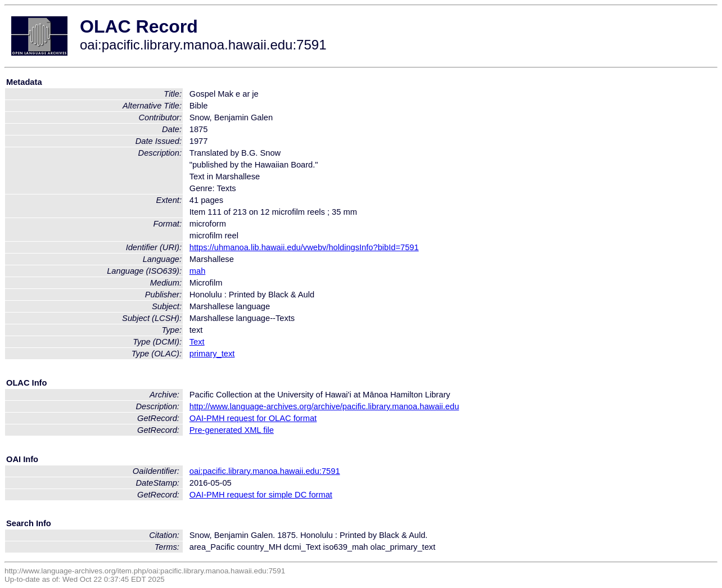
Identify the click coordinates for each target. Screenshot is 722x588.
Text (197, 342)
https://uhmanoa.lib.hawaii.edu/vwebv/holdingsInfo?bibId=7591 (304, 247)
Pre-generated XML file (232, 430)
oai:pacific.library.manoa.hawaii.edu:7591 (265, 471)
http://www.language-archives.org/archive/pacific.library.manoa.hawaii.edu (324, 406)
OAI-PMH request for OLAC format (253, 418)
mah (198, 271)
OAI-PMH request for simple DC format (261, 495)
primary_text (212, 354)
